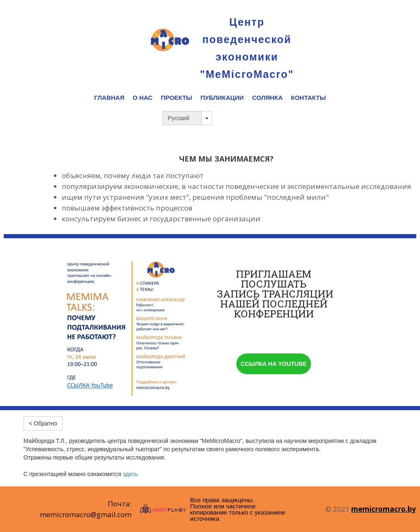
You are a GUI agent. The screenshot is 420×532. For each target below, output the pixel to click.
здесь (130, 474)
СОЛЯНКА (267, 98)
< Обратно (43, 423)
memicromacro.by (384, 509)
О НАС (143, 98)
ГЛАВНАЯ (109, 98)
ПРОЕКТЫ (177, 98)
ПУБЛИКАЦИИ (222, 98)
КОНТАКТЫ (308, 98)
